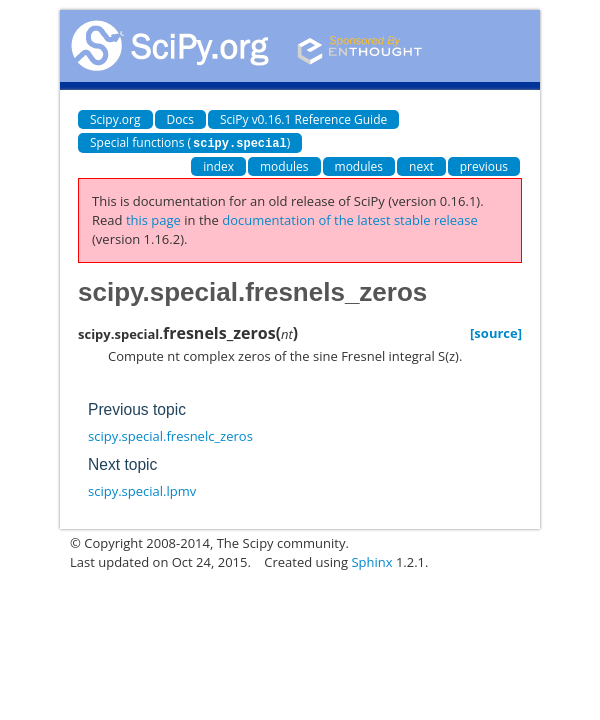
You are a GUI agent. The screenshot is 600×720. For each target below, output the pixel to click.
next (421, 165)
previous (484, 165)
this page (153, 219)
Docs (180, 119)
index (218, 165)
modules (284, 165)
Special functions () (190, 142)
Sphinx (371, 561)
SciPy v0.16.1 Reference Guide (303, 119)
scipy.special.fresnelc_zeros (170, 435)
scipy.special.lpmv (142, 490)
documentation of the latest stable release (350, 219)
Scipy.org (115, 119)
